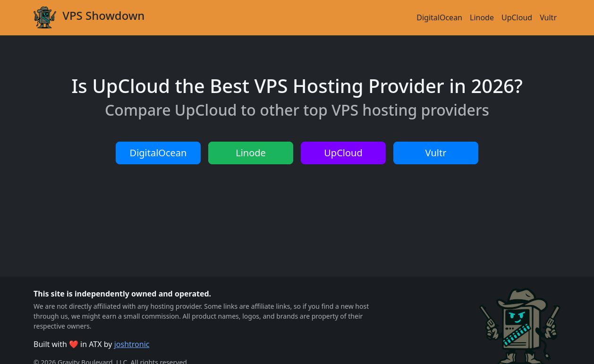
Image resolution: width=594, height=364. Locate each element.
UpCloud (517, 17)
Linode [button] (251, 153)
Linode (482, 17)
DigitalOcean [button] (158, 153)
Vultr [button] (436, 153)
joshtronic (132, 344)
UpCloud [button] (343, 153)
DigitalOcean (439, 17)
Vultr (548, 17)
